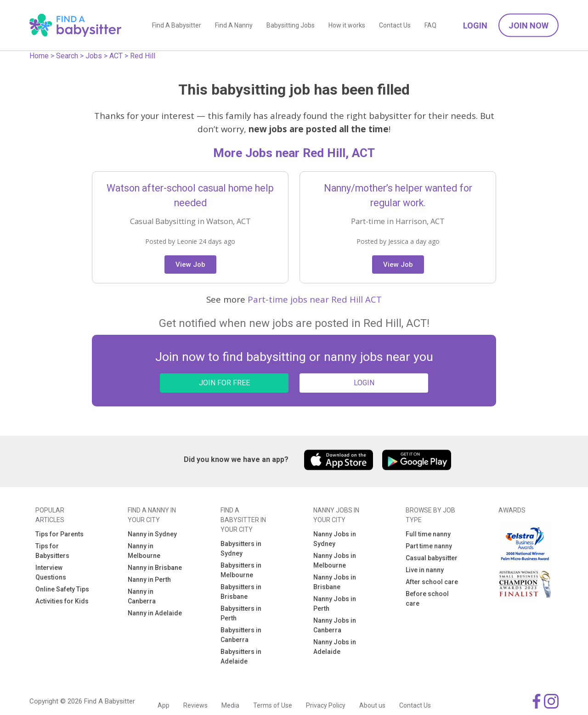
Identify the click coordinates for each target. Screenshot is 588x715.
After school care (432, 582)
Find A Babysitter (177, 25)
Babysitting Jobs (291, 25)
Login (475, 25)
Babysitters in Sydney (241, 549)
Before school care (427, 599)
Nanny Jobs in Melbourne (335, 560)
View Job (190, 265)
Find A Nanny (234, 25)
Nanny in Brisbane (155, 568)
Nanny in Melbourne (144, 551)
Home (39, 56)
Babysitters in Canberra (241, 635)
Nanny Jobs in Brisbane (335, 582)
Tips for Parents (59, 534)
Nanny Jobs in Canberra (335, 625)
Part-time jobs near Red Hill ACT (315, 299)
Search (67, 56)
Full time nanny (428, 534)
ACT (116, 56)
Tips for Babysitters (52, 551)
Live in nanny (425, 570)
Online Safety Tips (62, 589)
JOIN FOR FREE (224, 383)
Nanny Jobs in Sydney (335, 539)
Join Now (529, 25)
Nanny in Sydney (152, 534)
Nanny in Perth (149, 580)
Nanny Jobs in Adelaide (335, 647)
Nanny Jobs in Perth (335, 604)
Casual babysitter (432, 558)
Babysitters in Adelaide (241, 656)
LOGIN (364, 383)
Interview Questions (51, 572)
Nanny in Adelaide (155, 613)
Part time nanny (429, 546)
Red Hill (143, 56)
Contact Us (395, 25)
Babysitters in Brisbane (241, 592)
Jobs (94, 56)
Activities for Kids (62, 601)
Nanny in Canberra (142, 596)
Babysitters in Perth (241, 613)
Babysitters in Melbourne (241, 570)
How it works (347, 25)
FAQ (430, 25)
